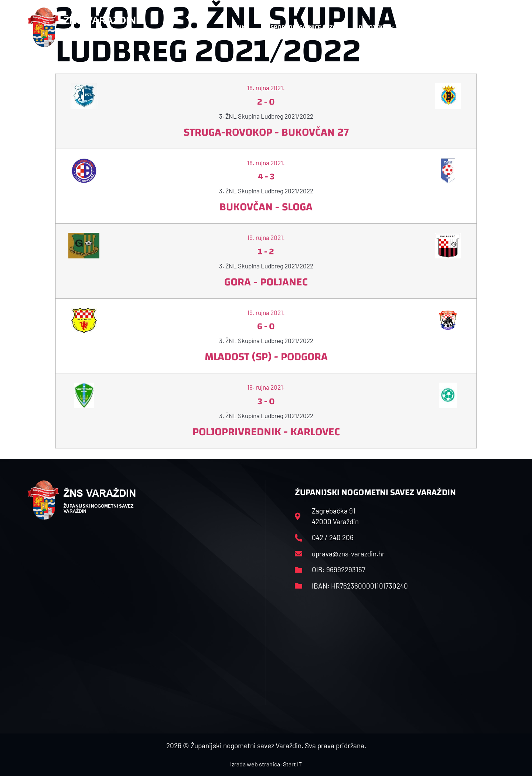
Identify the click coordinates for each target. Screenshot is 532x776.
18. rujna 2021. (266, 88)
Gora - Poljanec (266, 282)
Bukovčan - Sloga (266, 207)
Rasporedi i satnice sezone (304, 27)
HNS (243, 27)
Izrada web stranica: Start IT (266, 764)
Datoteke (376, 27)
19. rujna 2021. (266, 237)
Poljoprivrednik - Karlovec (266, 432)
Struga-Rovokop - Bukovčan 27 (266, 132)
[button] (490, 27)
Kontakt (424, 27)
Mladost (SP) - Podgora (266, 357)
